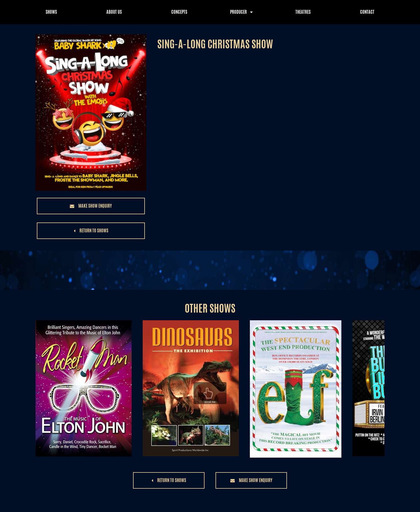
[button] (91, 206)
